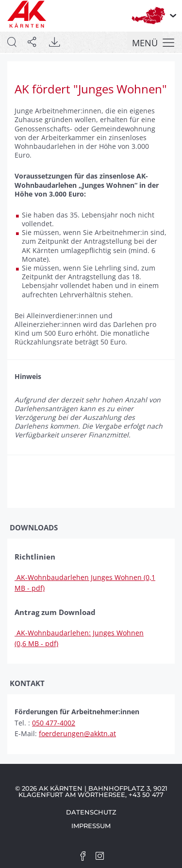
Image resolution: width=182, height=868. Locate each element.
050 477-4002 (54, 723)
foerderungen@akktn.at (77, 733)
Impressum (91, 826)
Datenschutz (91, 812)
